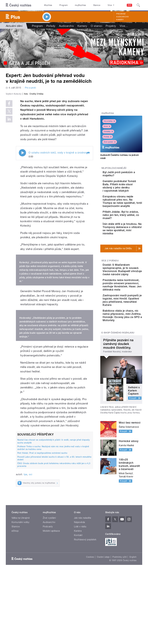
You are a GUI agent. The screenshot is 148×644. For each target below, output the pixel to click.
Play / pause (22, 202)
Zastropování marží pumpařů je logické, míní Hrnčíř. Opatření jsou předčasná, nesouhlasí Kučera (130, 361)
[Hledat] (138, 5)
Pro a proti (30, 88)
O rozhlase (100, 5)
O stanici (96, 26)
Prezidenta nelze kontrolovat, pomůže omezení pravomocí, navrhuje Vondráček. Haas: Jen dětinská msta (130, 338)
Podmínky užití (120, 626)
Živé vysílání (110, 142)
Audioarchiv (122, 17)
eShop (15, 600)
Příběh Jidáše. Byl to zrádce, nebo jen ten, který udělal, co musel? (130, 240)
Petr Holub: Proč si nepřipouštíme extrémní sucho (42, 502)
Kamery (120, 20)
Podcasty (48, 596)
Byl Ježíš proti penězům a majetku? (128, 175)
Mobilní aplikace (51, 600)
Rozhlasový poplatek (85, 609)
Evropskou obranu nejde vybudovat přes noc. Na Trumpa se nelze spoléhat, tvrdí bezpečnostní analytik (130, 220)
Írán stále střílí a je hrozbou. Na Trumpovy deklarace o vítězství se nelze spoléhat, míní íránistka (130, 260)
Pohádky (108, 132)
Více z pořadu (110, 296)
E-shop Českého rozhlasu (118, 403)
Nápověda (79, 591)
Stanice (86, 5)
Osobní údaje (103, 626)
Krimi (107, 126)
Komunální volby (20, 591)
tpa (25, 524)
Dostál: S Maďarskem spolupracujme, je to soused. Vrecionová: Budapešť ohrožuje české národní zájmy (130, 312)
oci (30, 524)
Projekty (111, 26)
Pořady (51, 26)
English (133, 626)
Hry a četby (109, 121)
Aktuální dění (14, 26)
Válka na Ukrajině (21, 587)
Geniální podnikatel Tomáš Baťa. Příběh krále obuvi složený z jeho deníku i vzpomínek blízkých (130, 195)
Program (59, 5)
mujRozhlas (73, 5)
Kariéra (78, 600)
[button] (88, 202)
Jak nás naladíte (83, 587)
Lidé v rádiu (80, 596)
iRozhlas (47, 5)
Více (124, 26)
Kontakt (78, 604)
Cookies (90, 626)
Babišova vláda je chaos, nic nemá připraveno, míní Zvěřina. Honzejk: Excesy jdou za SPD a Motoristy (130, 383)
